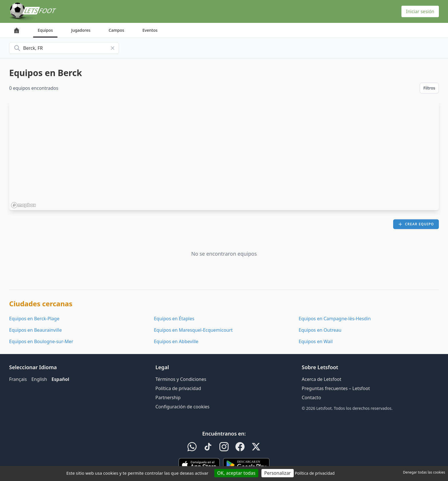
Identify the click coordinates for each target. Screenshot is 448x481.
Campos (116, 30)
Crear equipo (416, 224)
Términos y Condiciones (181, 379)
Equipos (45, 30)
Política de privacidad (178, 388)
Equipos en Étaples (174, 319)
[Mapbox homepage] (23, 205)
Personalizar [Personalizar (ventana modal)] (278, 473)
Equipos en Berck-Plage (34, 319)
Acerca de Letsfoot (322, 379)
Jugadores (81, 30)
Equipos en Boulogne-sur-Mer (41, 341)
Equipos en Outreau (320, 330)
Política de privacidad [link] (315, 473)
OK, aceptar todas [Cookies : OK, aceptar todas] (236, 473)
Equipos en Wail (316, 341)
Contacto (311, 397)
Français (18, 379)
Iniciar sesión (420, 11)
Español (60, 379)
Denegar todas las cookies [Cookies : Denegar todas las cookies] (424, 472)
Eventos (150, 30)
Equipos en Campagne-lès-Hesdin (335, 319)
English (39, 379)
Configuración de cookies (182, 407)
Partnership (168, 397)
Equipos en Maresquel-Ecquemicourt (193, 330)
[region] (224, 155)
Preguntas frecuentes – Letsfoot (336, 388)
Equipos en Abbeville (176, 341)
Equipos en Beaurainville (35, 330)
